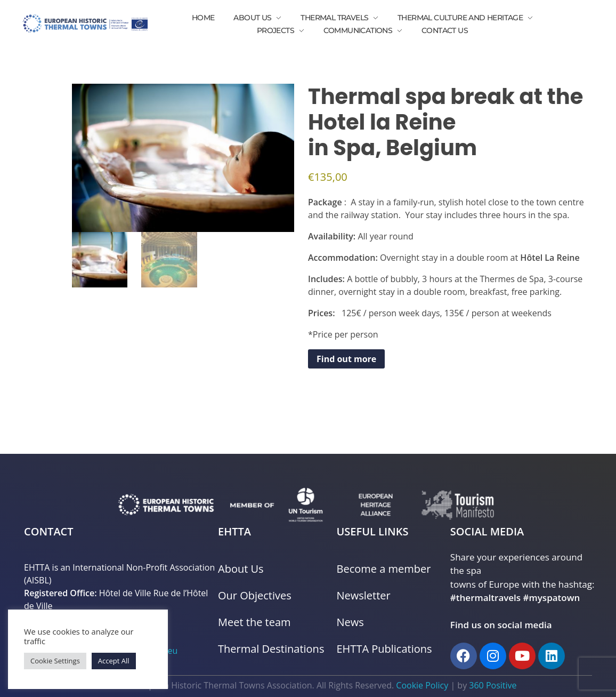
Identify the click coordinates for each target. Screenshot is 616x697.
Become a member (384, 569)
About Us (241, 569)
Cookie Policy (422, 685)
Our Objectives (255, 595)
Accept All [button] (114, 661)
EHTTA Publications (384, 649)
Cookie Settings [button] (55, 661)
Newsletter (364, 595)
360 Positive (493, 685)
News (350, 622)
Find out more (346, 359)
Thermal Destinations (271, 649)
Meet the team (254, 622)
